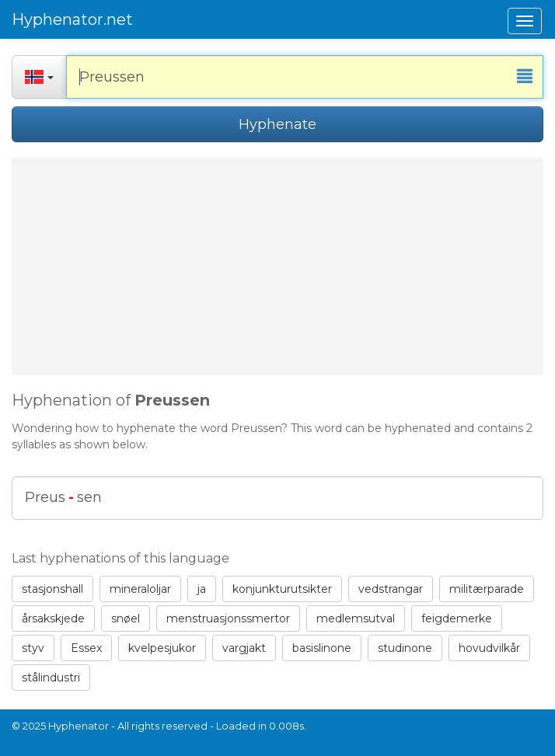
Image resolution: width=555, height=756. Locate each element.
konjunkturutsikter (282, 589)
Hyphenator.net (72, 19)
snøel (126, 618)
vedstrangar (391, 589)
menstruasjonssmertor (228, 618)
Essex (86, 648)
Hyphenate (277, 124)
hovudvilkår (489, 648)
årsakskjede (53, 618)
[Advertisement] (277, 267)
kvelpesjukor (162, 648)
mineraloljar (140, 589)
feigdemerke (457, 618)
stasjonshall (52, 589)
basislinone (322, 648)
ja (202, 589)
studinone (405, 648)
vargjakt (244, 648)
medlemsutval (356, 618)
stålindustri (51, 678)
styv (33, 648)
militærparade (487, 589)
